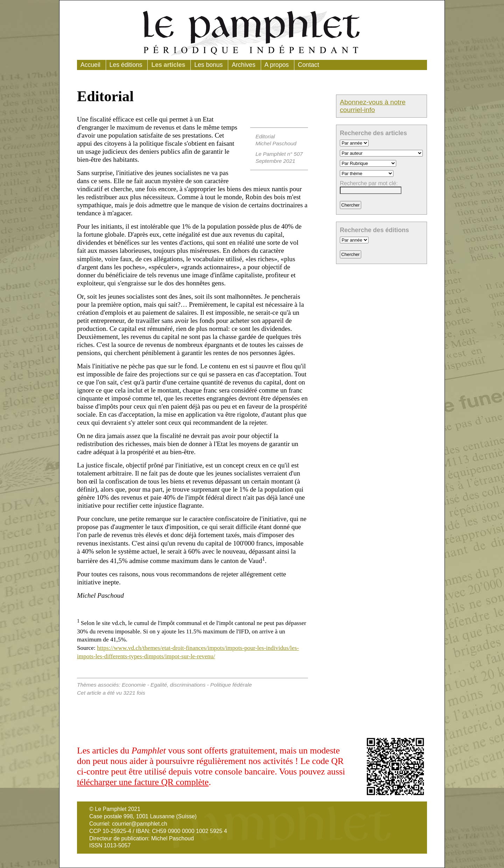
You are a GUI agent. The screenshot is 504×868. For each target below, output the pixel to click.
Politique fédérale (231, 685)
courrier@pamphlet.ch (140, 824)
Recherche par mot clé (368, 183)
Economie (134, 685)
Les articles (168, 65)
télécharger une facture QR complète (143, 782)
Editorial (265, 136)
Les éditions (126, 65)
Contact (309, 65)
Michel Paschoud (276, 143)
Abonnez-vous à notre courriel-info (373, 106)
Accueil (90, 65)
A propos (277, 65)
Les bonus (208, 65)
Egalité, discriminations (178, 685)
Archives (243, 65)
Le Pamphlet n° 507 (279, 154)
